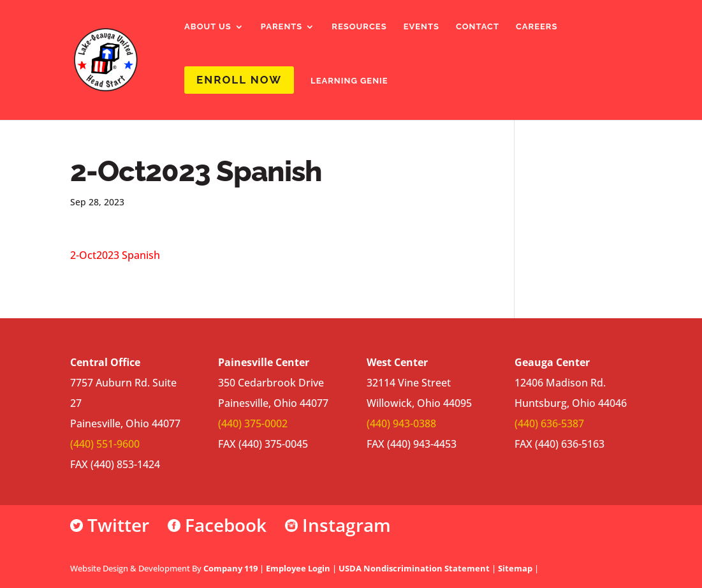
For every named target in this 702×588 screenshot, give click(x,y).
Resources (359, 27)
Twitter (110, 525)
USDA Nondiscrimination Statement (414, 568)
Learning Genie (349, 81)
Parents (282, 27)
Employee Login (298, 568)
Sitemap (515, 568)
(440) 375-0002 (253, 423)
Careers (537, 27)
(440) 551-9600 (105, 444)
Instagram (338, 525)
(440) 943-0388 (401, 423)
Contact (478, 27)
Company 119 (230, 568)
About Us (208, 27)
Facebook (217, 525)
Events (421, 27)
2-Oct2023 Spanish (115, 255)
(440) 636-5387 (549, 423)
